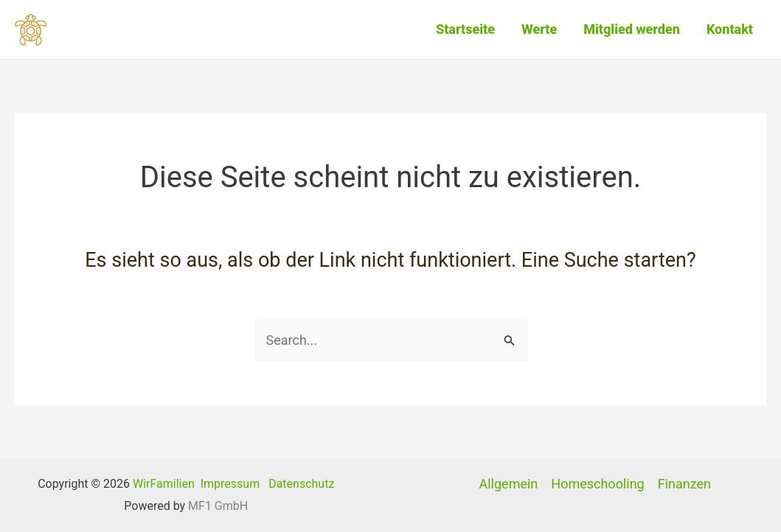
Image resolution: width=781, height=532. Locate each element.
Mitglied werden (632, 29)
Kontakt (730, 29)
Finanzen (684, 484)
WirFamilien (164, 484)
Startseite (465, 29)
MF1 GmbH (218, 506)
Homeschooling (597, 484)
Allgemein (509, 484)
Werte (539, 29)
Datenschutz (301, 484)
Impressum (230, 484)
